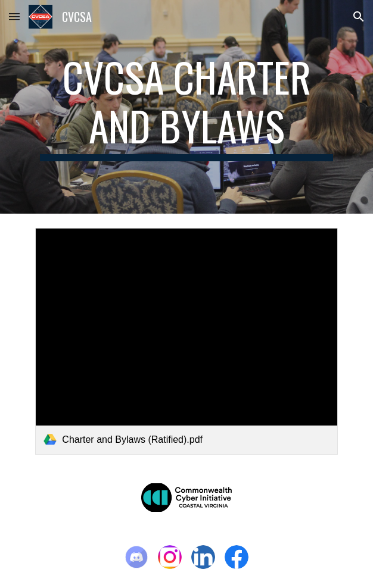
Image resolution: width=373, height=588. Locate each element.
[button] (14, 16)
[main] (186, 107)
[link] (186, 341)
